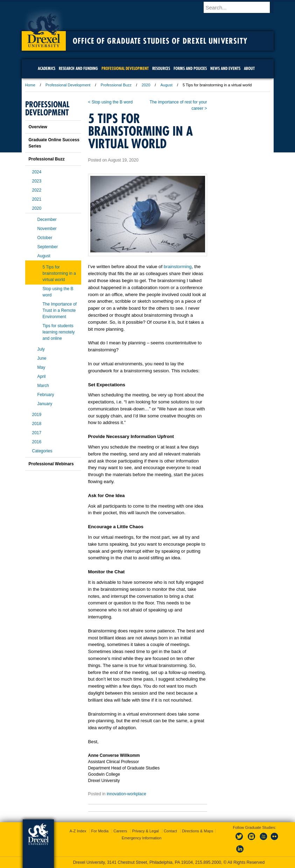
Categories (42, 451)
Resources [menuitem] (161, 68)
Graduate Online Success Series (54, 143)
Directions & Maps (198, 831)
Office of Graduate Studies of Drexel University (160, 41)
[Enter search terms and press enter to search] (242, 7)
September (48, 247)
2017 (37, 433)
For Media (100, 831)
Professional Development (68, 85)
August (166, 85)
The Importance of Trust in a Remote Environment (60, 310)
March (43, 386)
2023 (37, 181)
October (45, 238)
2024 (37, 172)
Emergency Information (142, 838)
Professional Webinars (51, 464)
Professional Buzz (116, 85)
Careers (120, 831)
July (41, 349)
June (42, 358)
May (41, 367)
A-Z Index (78, 831)
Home (30, 85)
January (45, 404)
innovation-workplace (127, 794)
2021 (37, 199)
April (42, 376)
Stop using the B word (58, 292)
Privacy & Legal (145, 831)
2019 (37, 415)
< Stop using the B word (111, 102)
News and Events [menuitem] (225, 68)
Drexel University (44, 28)
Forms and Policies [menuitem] (190, 68)
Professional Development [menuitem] (125, 68)
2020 (146, 85)
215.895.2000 (208, 862)
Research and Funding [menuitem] (78, 68)
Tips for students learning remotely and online (59, 332)
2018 (37, 424)
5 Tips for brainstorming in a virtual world (59, 273)
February (46, 395)
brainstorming (178, 267)
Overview (38, 127)
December (47, 220)
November (47, 229)
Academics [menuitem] (47, 68)
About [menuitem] (249, 68)
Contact (170, 831)
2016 (37, 442)
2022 (37, 190)
